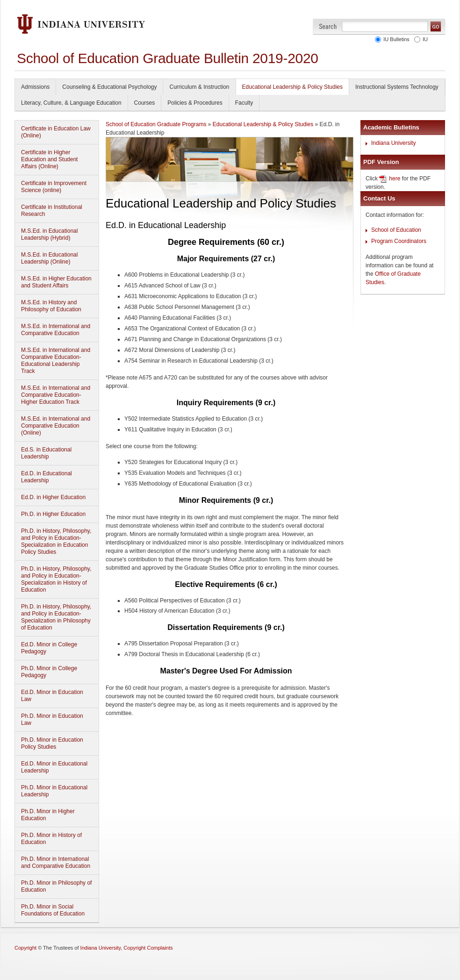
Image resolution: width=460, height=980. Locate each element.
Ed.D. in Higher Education (53, 497)
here (395, 179)
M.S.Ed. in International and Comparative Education (56, 330)
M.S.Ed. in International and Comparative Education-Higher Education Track (56, 395)
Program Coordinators (399, 241)
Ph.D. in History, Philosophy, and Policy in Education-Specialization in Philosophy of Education (56, 617)
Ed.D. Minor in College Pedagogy (49, 648)
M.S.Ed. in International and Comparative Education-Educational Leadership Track (56, 361)
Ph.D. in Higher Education (53, 514)
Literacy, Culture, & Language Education (71, 103)
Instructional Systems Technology (397, 87)
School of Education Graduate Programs (156, 124)
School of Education (396, 230)
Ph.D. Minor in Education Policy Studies (52, 743)
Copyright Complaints (148, 948)
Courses (145, 103)
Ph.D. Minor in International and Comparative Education (56, 862)
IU (424, 39)
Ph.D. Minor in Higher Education (48, 815)
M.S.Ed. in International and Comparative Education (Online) (56, 426)
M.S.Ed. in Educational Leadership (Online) (49, 258)
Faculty (244, 103)
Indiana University (393, 143)
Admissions (35, 87)
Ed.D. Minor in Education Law (52, 696)
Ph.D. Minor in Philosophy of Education (56, 886)
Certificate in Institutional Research (52, 211)
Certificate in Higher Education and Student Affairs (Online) (49, 159)
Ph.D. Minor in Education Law (52, 719)
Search (328, 26)
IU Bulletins (395, 39)
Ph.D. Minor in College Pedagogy (49, 672)
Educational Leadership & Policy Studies (292, 87)
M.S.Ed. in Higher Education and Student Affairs (56, 282)
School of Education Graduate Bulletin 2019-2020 (168, 58)
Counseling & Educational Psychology (109, 87)
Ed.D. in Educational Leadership (47, 477)
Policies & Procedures (195, 103)
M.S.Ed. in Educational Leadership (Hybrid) (49, 234)
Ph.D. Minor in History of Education (51, 839)
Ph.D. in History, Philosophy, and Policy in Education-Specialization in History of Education (56, 579)
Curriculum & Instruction (199, 87)
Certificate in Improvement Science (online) (54, 187)
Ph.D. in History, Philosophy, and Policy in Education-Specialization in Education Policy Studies (56, 541)
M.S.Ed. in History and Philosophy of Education (51, 306)
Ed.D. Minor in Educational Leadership (54, 767)
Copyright (25, 948)
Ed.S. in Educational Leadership (46, 453)
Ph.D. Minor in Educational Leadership (54, 791)
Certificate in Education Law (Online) (56, 132)
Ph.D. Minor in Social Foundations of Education (53, 910)
